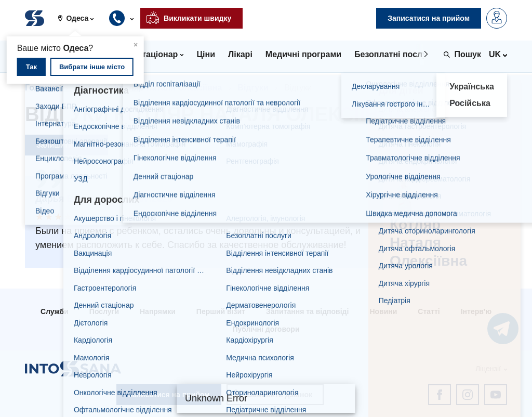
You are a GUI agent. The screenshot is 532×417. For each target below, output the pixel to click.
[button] (80, 18)
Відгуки (253, 88)
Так (31, 67)
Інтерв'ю (476, 311)
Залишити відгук (66, 145)
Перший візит (221, 311)
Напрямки (158, 311)
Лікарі (87, 88)
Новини (383, 311)
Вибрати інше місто (92, 67)
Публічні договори (266, 329)
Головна (42, 88)
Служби (55, 311)
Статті (429, 311)
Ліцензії (488, 369)
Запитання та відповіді (307, 311)
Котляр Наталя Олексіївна (169, 88)
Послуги (104, 311)
